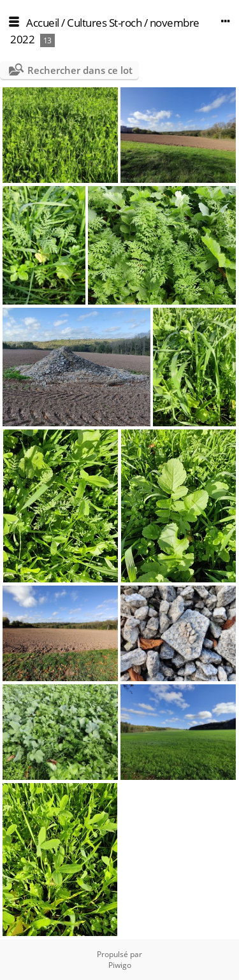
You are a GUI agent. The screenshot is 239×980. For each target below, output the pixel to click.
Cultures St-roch (104, 23)
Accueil (43, 23)
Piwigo (120, 965)
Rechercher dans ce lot (80, 70)
